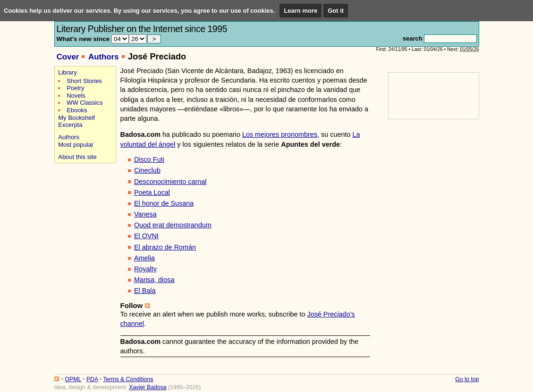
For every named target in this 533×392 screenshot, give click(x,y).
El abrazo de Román (165, 247)
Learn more (300, 11)
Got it (336, 11)
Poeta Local (152, 192)
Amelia (144, 258)
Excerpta (70, 125)
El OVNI (146, 236)
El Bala (145, 291)
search (413, 38)
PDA (92, 379)
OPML (73, 379)
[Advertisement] (84, 199)
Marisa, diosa (154, 280)
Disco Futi (149, 159)
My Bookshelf (76, 118)
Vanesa (145, 214)
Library (68, 72)
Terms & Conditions (128, 379)
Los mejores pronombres (280, 134)
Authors (104, 57)
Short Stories (84, 81)
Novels (76, 96)
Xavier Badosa (148, 387)
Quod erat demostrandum (173, 225)
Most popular (76, 145)
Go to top (467, 379)
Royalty (145, 269)
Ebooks (77, 110)
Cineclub (147, 170)
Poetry (75, 88)
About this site (77, 157)
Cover (68, 57)
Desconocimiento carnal (170, 182)
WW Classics (85, 103)
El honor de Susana (164, 203)
